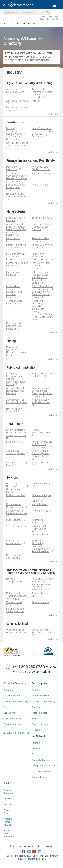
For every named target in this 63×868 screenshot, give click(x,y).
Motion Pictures (40, 505)
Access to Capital (40, 760)
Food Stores (13, 442)
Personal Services (41, 484)
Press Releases (39, 713)
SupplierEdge (39, 777)
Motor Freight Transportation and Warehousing (16, 596)
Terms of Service (33, 859)
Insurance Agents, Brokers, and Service (16, 188)
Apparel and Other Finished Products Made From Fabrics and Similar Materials (16, 230)
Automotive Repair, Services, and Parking (42, 498)
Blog (34, 754)
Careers (36, 707)
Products (8, 690)
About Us (36, 690)
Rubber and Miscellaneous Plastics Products (40, 257)
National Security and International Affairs (41, 403)
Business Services (16, 496)
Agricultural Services (17, 101)
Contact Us (9, 713)
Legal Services (14, 520)
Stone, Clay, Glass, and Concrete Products (41, 266)
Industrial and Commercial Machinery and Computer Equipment (14, 292)
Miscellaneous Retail (42, 463)
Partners (36, 743)
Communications (40, 603)
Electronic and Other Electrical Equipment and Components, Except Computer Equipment (43, 292)
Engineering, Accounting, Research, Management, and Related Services (41, 546)
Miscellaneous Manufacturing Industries (14, 326)
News (35, 718)
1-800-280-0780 (48, 19)
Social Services (14, 526)
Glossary (8, 707)
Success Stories (40, 724)
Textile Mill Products (42, 218)
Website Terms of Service (8, 822)
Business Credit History (44, 701)
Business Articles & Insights (17, 701)
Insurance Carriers (41, 173)
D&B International (41, 771)
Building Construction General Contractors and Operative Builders (17, 134)
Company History (40, 696)
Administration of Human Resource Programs (15, 391)
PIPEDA (7, 804)
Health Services (40, 511)
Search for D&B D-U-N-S (16, 733)
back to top (53, 114)
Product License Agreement (9, 834)
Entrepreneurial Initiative (44, 766)
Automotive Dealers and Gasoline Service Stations (42, 445)
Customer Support (13, 718)
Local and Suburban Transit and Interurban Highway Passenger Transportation (42, 584)
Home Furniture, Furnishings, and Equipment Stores (41, 454)
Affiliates (36, 749)
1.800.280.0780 (32, 667)
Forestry (36, 101)
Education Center (12, 696)
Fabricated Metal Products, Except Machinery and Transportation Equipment (40, 278)
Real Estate (38, 185)
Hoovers (36, 730)
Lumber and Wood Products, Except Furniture (41, 227)
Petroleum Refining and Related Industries (16, 257)
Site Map (8, 799)
